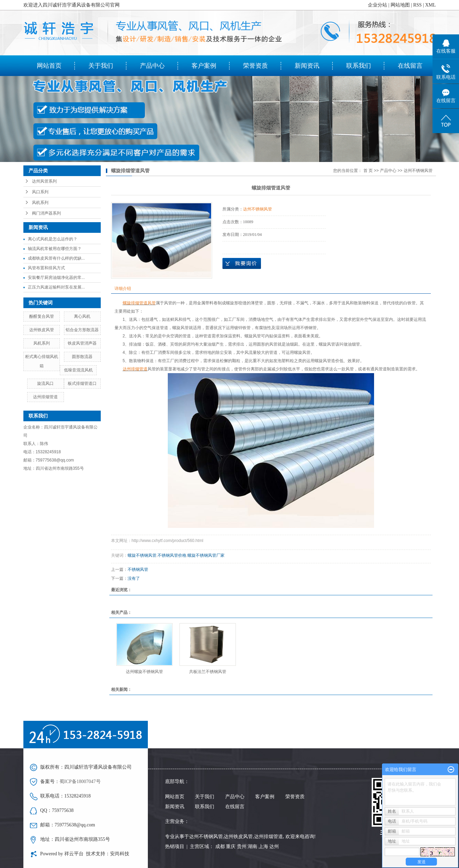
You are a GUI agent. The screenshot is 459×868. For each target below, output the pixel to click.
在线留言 (410, 66)
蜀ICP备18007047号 (80, 782)
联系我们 (359, 66)
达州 (274, 847)
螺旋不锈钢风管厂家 (206, 555)
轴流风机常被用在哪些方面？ (55, 249)
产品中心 (152, 66)
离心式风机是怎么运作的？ (53, 239)
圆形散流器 (82, 357)
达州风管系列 (44, 181)
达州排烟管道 (45, 397)
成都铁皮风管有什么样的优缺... (56, 258)
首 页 (368, 171)
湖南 (252, 847)
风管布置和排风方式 (46, 268)
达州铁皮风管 (42, 330)
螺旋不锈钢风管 (142, 555)
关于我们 (101, 66)
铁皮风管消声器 (82, 343)
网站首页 (49, 66)
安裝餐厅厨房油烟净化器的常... (56, 278)
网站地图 (400, 5)
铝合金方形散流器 (82, 330)
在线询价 (242, 263)
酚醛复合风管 (42, 316)
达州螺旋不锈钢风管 (144, 672)
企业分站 (378, 5)
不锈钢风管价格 (172, 555)
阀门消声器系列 (46, 213)
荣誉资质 (255, 66)
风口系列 (40, 192)
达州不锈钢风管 (418, 171)
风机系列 (40, 203)
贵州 (242, 847)
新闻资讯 (307, 66)
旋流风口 (45, 383)
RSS (418, 5)
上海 (263, 847)
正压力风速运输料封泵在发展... (56, 287)
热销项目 (175, 847)
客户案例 (204, 66)
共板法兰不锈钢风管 (208, 672)
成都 (220, 847)
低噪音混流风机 (78, 370)
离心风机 (82, 316)
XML (430, 5)
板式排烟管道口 (82, 383)
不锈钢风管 (138, 569)
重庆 (231, 847)
